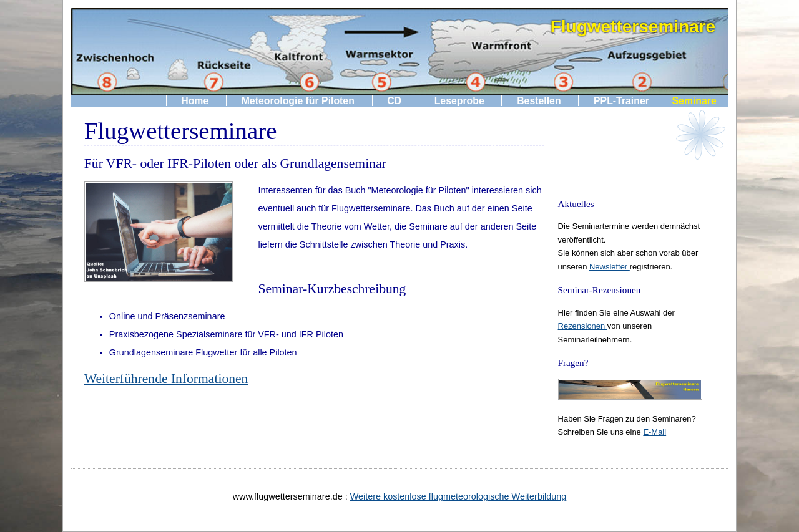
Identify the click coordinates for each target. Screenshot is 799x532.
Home (195, 101)
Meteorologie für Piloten (298, 101)
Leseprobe (459, 101)
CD (394, 101)
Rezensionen (583, 326)
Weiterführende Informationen (166, 379)
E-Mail (654, 432)
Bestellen (539, 101)
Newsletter (610, 267)
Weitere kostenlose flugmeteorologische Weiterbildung (458, 496)
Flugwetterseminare (633, 27)
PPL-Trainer (621, 101)
